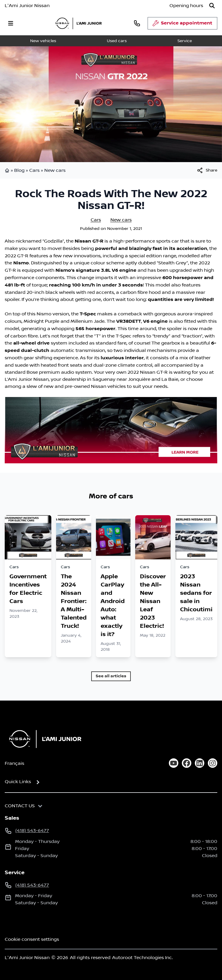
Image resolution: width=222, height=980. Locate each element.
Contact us (20, 806)
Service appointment (182, 25)
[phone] (137, 23)
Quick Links (18, 782)
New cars (55, 170)
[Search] (212, 6)
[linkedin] (200, 763)
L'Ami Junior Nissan (27, 6)
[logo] (79, 23)
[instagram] (213, 763)
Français (14, 763)
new (49, 386)
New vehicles (43, 41)
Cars (34, 170)
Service (185, 41)
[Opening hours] (186, 6)
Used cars (117, 41)
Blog (19, 170)
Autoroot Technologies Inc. (142, 958)
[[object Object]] (207, 170)
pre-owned (77, 386)
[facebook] (187, 763)
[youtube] (174, 763)
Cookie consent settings (32, 939)
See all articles (111, 676)
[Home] (43, 739)
